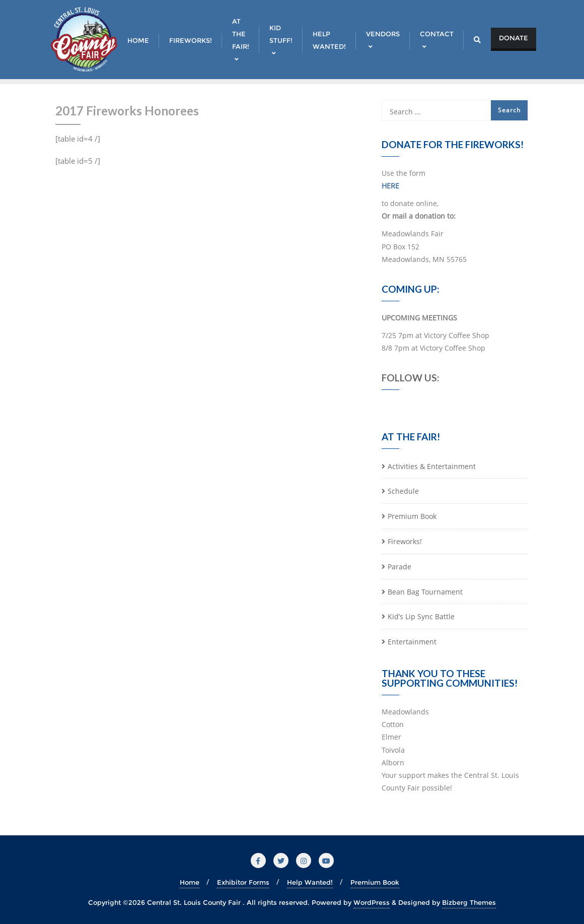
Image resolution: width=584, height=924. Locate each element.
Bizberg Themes (469, 902)
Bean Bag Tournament (425, 592)
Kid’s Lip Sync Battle (421, 616)
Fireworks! (405, 541)
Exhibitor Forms (243, 882)
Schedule (403, 491)
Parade (399, 567)
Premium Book (412, 516)
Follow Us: (411, 378)
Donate (514, 38)
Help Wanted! (310, 882)
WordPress (372, 902)
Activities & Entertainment (432, 466)
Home (190, 882)
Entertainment (412, 642)
